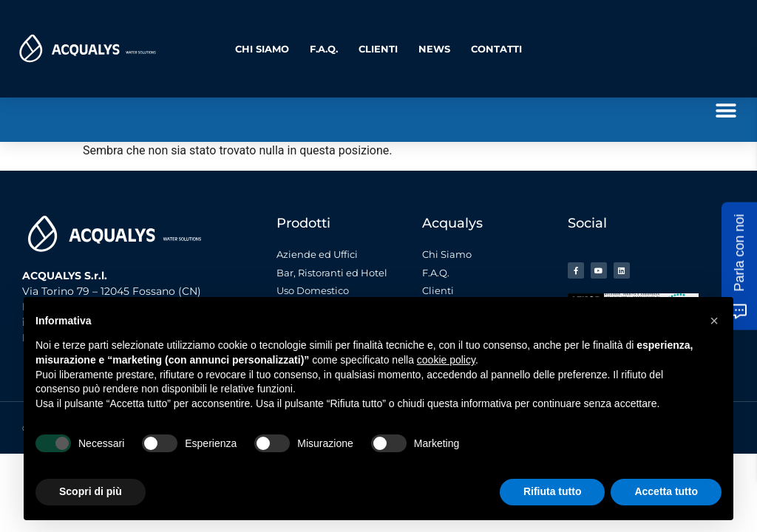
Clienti (378, 49)
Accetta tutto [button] (666, 491)
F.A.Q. (324, 49)
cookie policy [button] (446, 360)
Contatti (496, 49)
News (434, 49)
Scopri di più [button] (91, 491)
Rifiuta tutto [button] (553, 491)
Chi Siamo (262, 49)
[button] (726, 110)
